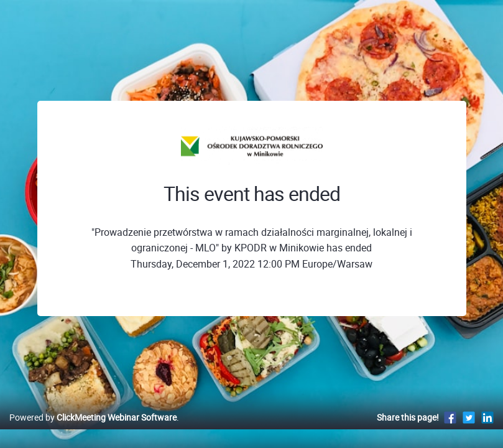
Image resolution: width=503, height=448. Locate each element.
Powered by (93, 430)
